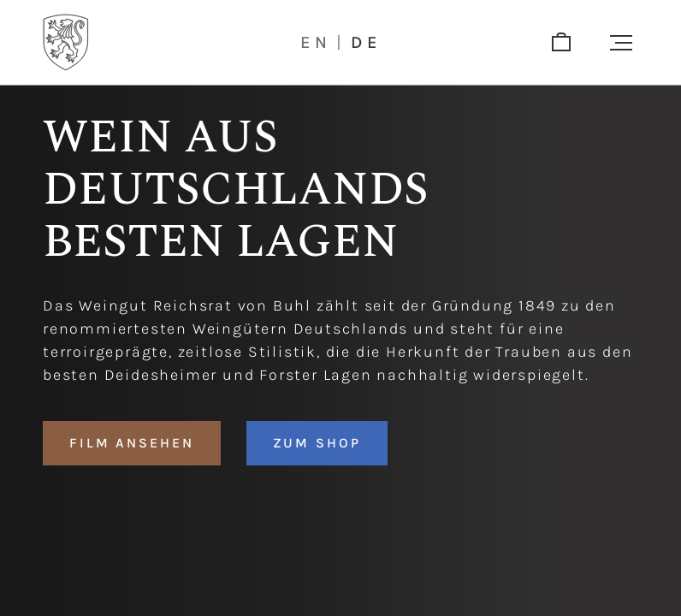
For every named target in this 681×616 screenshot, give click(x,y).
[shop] (561, 43)
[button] (621, 43)
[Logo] (66, 42)
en (316, 43)
